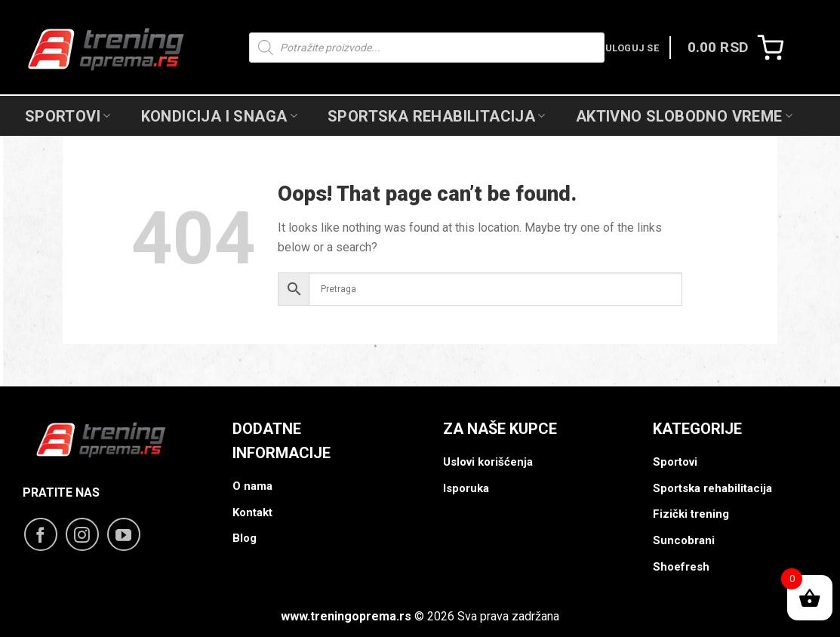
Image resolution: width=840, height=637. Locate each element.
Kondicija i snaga (219, 116)
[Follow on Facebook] (41, 534)
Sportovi (68, 116)
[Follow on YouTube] (124, 534)
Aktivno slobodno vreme (684, 116)
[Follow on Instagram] (82, 534)
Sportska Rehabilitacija (437, 116)
